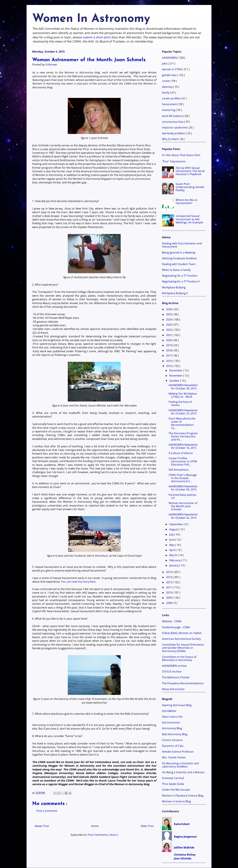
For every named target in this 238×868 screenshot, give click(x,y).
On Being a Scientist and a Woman (183, 772)
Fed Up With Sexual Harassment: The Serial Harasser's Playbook (190, 171)
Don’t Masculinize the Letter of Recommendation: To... (182, 423)
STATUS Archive (172, 672)
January (174, 565)
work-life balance (173, 116)
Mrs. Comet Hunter (174, 757)
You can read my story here (78, 582)
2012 (169, 582)
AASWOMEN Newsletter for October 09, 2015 (183, 488)
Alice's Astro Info (172, 717)
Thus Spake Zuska (173, 784)
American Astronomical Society (181, 639)
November (176, 376)
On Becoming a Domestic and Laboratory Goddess (180, 765)
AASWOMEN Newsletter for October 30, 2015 (183, 387)
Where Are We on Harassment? (187, 201)
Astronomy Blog (172, 728)
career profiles (171, 98)
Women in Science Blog (176, 801)
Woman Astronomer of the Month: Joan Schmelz (183, 506)
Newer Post (42, 826)
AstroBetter (169, 711)
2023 (169, 325)
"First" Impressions (174, 161)
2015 (169, 366)
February (175, 560)
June (172, 540)
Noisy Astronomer (173, 689)
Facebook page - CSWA (176, 627)
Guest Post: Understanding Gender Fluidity (190, 187)
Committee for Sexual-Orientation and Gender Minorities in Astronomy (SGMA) (183, 648)
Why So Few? (170, 139)
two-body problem (174, 133)
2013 (169, 577)
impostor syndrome (175, 127)
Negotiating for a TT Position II (181, 281)
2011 (169, 587)
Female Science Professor (178, 752)
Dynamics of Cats (173, 746)
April (172, 550)
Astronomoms (171, 722)
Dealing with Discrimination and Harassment (182, 245)
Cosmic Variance (172, 740)
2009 (169, 598)
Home (95, 826)
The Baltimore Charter (176, 677)
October (175, 381)
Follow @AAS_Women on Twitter (182, 633)
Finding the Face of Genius (180, 403)
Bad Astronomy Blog (175, 734)
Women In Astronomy (91, 19)
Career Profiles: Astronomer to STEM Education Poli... (183, 461)
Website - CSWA (172, 621)
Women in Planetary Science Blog (183, 796)
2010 (169, 593)
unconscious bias (173, 122)
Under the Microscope (176, 790)
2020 (169, 340)
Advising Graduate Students (179, 258)
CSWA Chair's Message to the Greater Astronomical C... (183, 478)
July (172, 534)
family (166, 93)
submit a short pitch (97, 37)
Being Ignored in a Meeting (179, 253)
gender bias (170, 75)
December (176, 370)
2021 (169, 335)
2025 (169, 314)
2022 (169, 330)
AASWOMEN (170, 58)
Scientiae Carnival (173, 778)
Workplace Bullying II (175, 293)
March (174, 555)
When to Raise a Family (176, 270)
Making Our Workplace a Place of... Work (183, 395)
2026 (169, 309)
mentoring (169, 110)
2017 (169, 356)
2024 (169, 319)
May (172, 545)
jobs (165, 64)
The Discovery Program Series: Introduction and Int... (183, 436)
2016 (169, 361)
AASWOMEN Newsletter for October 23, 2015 (183, 412)
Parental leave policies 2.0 (182, 496)
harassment (170, 104)
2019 (169, 345)
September (177, 524)
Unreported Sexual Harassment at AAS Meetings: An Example (189, 219)
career (166, 81)
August (174, 529)
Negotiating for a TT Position (180, 276)
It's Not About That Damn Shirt (181, 155)
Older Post (147, 826)
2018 (169, 350)
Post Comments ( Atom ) (103, 835)
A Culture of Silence (181, 453)
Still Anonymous (179, 470)
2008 (169, 603)
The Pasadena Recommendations (183, 683)
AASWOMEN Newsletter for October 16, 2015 (183, 446)
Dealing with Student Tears (179, 264)
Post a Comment (47, 811)
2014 (169, 572)
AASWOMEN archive (174, 666)
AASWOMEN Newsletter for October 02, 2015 (183, 516)
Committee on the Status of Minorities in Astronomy (179, 658)
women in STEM (172, 69)
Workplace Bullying (174, 287)
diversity (168, 87)
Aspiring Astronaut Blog (177, 705)
